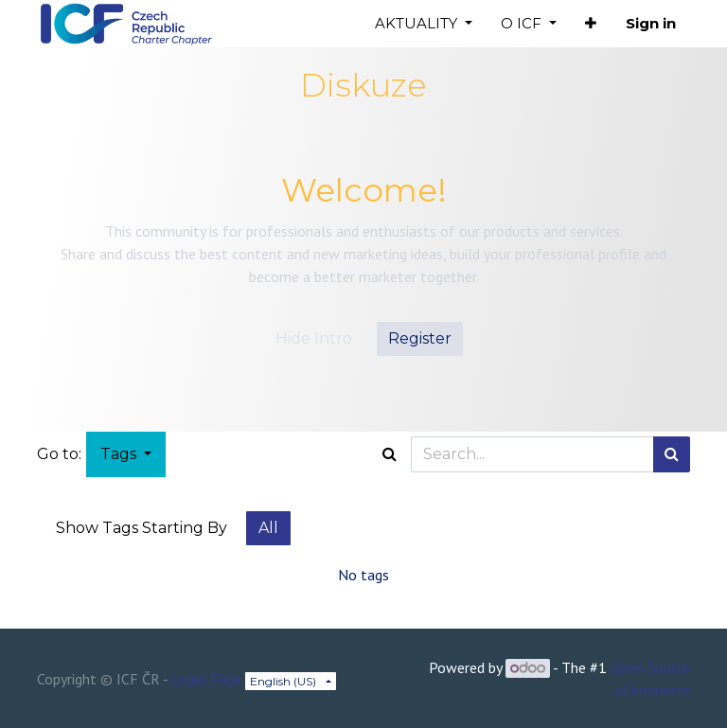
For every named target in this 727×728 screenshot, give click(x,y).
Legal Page (206, 679)
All (268, 528)
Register (420, 338)
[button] (591, 24)
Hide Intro (314, 338)
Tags (120, 454)
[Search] (672, 454)
